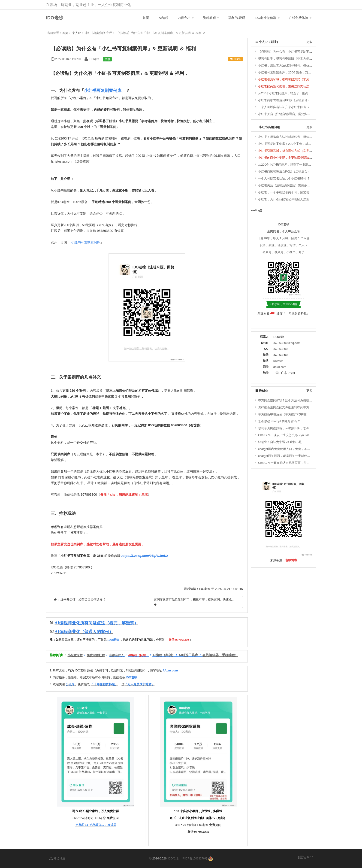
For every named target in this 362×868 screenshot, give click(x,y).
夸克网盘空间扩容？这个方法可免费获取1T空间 (290, 400)
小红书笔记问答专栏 (98, 33)
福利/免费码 (237, 18)
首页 (146, 18)
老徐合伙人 (116, 655)
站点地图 (57, 858)
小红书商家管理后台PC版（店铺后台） (284, 100)
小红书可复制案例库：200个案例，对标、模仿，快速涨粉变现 (300, 72)
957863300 (280, 349)
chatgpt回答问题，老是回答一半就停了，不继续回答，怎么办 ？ (301, 456)
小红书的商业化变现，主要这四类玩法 (284, 86)
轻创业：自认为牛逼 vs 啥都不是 (280, 442)
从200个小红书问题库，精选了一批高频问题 (288, 93)
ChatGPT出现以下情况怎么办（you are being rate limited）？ (299, 435)
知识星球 (162, 477)
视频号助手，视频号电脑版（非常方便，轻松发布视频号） (297, 59)
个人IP (76, 33)
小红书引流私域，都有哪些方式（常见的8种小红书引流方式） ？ (301, 79)
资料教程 (211, 18)
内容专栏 (186, 18)
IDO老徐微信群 (267, 18)
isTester (278, 361)
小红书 (104, 73)
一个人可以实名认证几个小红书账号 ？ (284, 107)
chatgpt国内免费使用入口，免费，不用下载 (287, 449)
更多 (309, 42)
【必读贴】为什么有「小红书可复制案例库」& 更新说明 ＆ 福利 (301, 52)
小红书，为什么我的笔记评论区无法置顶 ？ (287, 199)
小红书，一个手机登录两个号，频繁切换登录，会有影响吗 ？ (299, 192)
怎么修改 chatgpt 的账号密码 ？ (279, 421)
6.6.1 (306, 858)
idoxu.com (279, 367)
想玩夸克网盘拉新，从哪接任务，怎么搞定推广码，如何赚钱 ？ (301, 428)
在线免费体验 (300, 18)
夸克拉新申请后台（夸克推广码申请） (284, 414)
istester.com (64, 161)
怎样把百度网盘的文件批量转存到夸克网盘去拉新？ (293, 407)
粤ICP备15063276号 (195, 859)
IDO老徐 (55, 18)
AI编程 (163, 18)
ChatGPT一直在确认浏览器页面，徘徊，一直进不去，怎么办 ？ (301, 463)
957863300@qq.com (287, 343)
